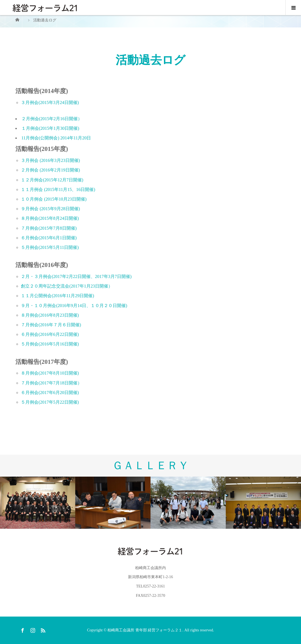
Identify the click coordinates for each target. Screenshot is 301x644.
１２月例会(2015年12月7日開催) (52, 180)
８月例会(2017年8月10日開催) (50, 373)
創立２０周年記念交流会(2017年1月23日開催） (67, 286)
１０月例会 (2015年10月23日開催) (54, 199)
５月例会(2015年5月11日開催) (50, 247)
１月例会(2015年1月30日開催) (50, 128)
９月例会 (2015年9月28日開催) (50, 209)
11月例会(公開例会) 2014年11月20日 (56, 138)
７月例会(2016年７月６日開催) (51, 325)
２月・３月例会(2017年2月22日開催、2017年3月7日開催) (76, 276)
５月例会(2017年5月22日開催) (50, 402)
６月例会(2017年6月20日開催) (50, 393)
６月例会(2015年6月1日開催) (49, 238)
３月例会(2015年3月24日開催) (50, 102)
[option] (38, 503)
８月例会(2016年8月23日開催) (50, 315)
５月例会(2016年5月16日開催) (50, 344)
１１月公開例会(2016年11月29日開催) (57, 296)
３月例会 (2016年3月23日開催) (50, 160)
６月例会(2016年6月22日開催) (50, 334)
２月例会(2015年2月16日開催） (52, 119)
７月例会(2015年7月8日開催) (49, 228)
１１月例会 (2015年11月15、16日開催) (58, 189)
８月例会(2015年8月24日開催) (50, 218)
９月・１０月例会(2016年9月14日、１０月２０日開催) (74, 306)
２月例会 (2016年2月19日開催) (50, 170)
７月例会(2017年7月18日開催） (51, 383)
